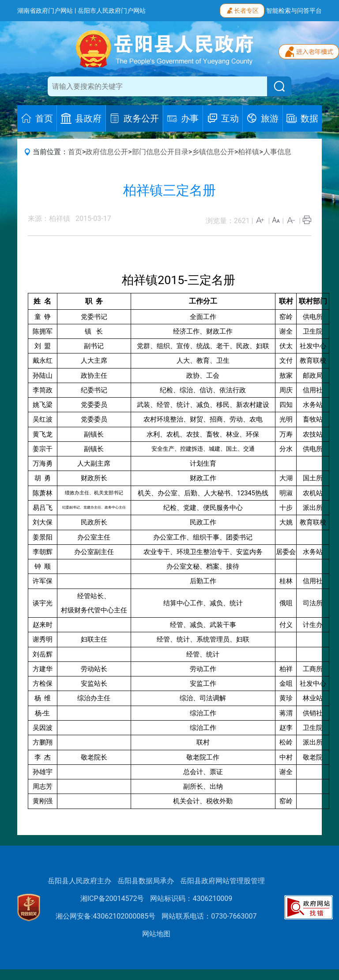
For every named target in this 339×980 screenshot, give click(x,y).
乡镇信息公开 (213, 152)
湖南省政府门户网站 (45, 11)
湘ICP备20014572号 (112, 898)
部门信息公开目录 (160, 152)
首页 (75, 152)
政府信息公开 (107, 152)
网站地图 (156, 934)
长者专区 (242, 10)
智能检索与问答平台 (294, 11)
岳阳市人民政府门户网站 (112, 11)
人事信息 (277, 152)
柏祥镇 (249, 152)
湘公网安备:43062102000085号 (105, 916)
